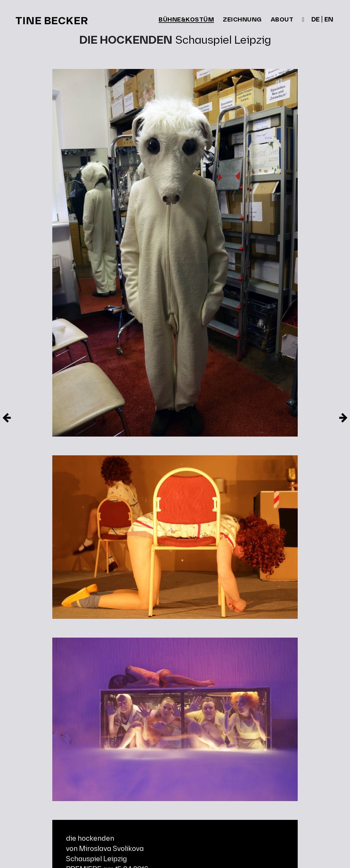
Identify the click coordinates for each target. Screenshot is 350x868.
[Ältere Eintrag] (7, 418)
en (329, 20)
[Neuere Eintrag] (343, 418)
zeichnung (242, 20)
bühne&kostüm (186, 20)
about (282, 20)
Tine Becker (52, 21)
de (315, 20)
